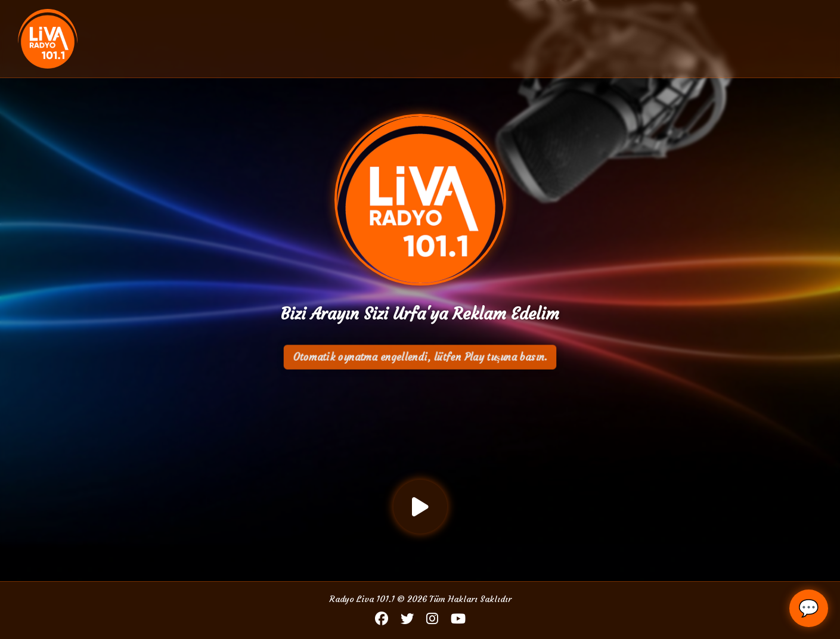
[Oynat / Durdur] (420, 507)
